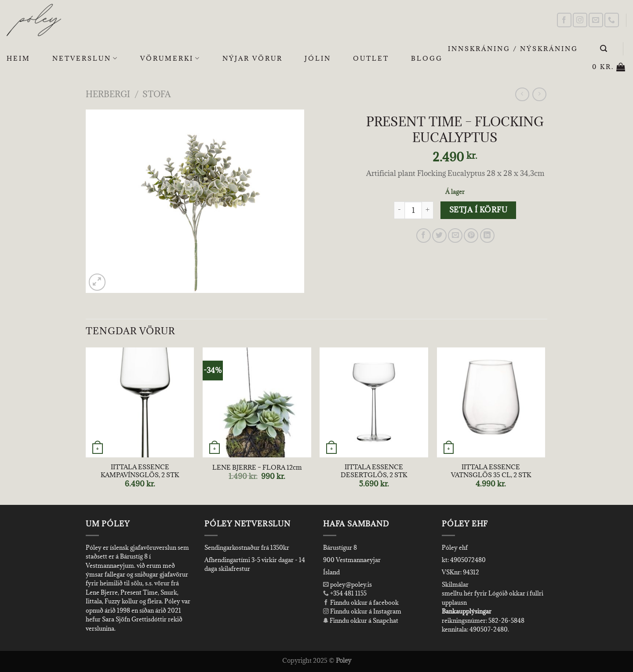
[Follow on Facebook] (564, 20)
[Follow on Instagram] (580, 20)
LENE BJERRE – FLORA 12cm (257, 467)
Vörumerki (170, 58)
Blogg (427, 58)
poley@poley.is (347, 584)
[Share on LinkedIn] (487, 236)
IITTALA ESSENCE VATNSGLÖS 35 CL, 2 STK (491, 471)
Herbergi (108, 94)
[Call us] (612, 20)
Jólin (318, 58)
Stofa (156, 94)
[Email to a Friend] (455, 236)
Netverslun (85, 58)
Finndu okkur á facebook (361, 603)
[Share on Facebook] (424, 236)
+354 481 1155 (348, 593)
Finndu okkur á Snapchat (361, 621)
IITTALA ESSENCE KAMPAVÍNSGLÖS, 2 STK (140, 471)
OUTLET (371, 58)
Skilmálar (455, 584)
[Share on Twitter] (439, 236)
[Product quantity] (413, 210)
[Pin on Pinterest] (471, 236)
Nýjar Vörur (253, 58)
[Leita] (604, 49)
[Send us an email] (596, 20)
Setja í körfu (478, 210)
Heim (18, 58)
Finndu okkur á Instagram (362, 611)
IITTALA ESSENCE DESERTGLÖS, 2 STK (374, 471)
